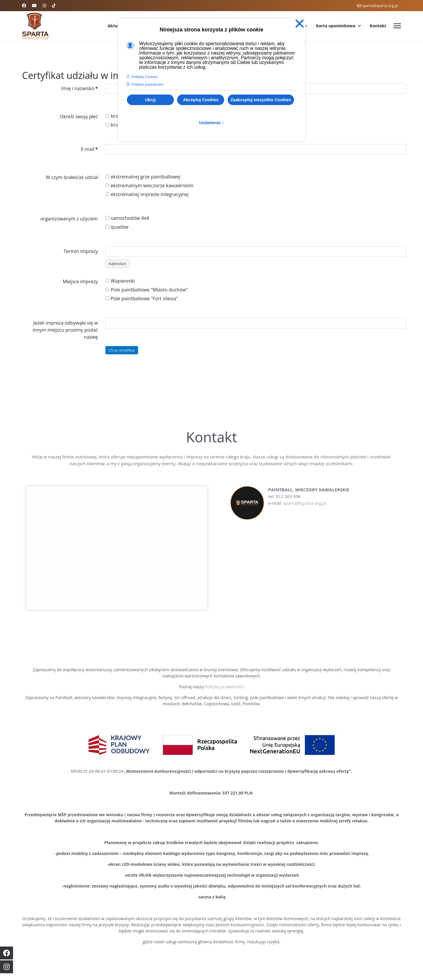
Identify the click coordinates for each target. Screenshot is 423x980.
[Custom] (54, 5)
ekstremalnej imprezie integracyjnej (147, 194)
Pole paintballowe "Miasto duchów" (147, 290)
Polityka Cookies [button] (145, 77)
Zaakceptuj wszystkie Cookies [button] (261, 100)
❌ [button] (300, 24)
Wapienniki (120, 281)
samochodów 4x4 (127, 218)
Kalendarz (117, 264)
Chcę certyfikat (122, 350)
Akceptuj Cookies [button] (201, 100)
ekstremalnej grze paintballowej (143, 177)
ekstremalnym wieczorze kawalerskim (149, 185)
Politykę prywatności (224, 687)
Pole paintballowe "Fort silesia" (142, 298)
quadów (117, 227)
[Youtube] (34, 5)
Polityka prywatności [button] (148, 85)
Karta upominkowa (336, 26)
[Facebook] (24, 5)
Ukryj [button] (150, 100)
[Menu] (397, 26)
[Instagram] (44, 5)
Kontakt (378, 26)
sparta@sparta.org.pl (380, 6)
